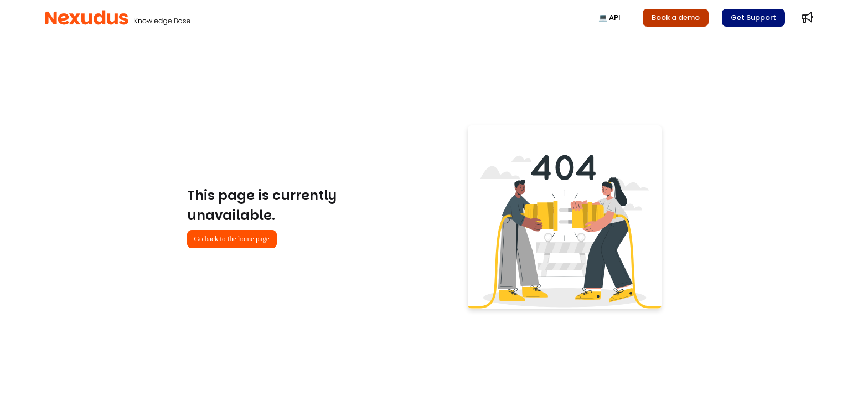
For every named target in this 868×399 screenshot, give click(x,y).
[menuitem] (807, 18)
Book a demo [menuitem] (676, 17)
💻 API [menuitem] (609, 17)
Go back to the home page (232, 239)
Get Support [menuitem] (753, 17)
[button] (118, 18)
